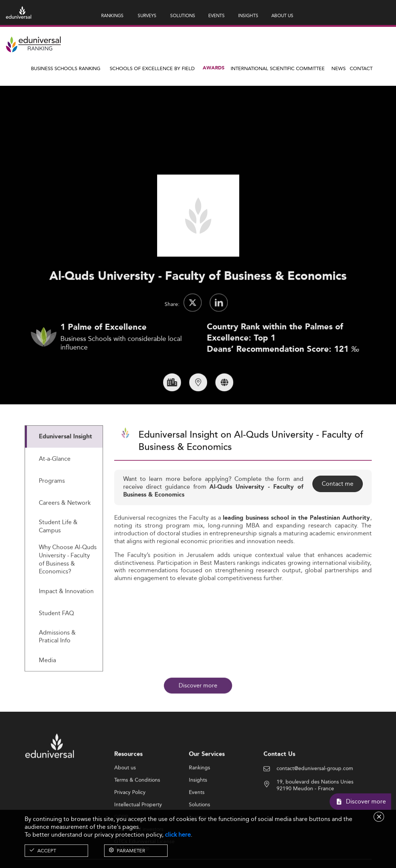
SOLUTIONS (183, 15)
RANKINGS (112, 15)
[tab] (64, 467)
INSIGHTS (248, 15)
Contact (361, 68)
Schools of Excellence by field (152, 68)
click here (178, 835)
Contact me (338, 514)
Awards (213, 68)
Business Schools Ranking (66, 68)
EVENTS (216, 15)
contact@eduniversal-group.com (315, 799)
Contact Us (279, 784)
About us (125, 798)
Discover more (198, 686)
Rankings (199, 798)
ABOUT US (282, 15)
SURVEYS (147, 15)
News (339, 68)
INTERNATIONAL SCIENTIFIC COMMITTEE (278, 68)
